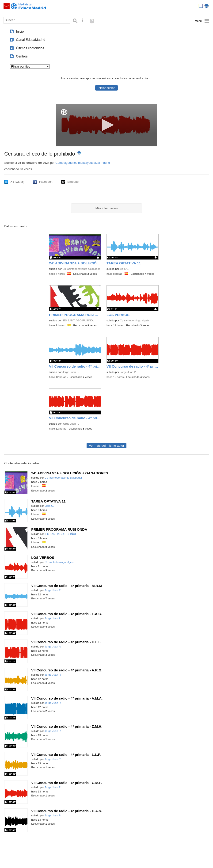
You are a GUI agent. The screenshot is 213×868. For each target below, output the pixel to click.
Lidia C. (124, 269)
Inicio (20, 31)
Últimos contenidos (30, 48)
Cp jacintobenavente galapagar (81, 269)
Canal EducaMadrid (31, 40)
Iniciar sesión (106, 88)
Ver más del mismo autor (106, 446)
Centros (22, 56)
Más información (107, 208)
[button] (106, 125)
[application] (106, 125)
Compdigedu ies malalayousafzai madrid (83, 163)
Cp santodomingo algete (135, 320)
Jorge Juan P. (71, 372)
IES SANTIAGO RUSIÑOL (78, 320)
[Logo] (64, 112)
